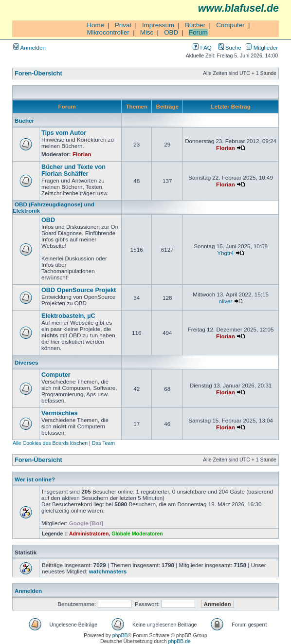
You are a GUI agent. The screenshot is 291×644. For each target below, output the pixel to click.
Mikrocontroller (108, 32)
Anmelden (29, 47)
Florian (82, 154)
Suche (230, 47)
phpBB (120, 635)
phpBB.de (180, 641)
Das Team (103, 443)
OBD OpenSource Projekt (79, 290)
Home (95, 25)
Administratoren (89, 534)
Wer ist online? (35, 479)
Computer (230, 25)
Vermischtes (60, 413)
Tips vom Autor (64, 133)
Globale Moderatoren (137, 534)
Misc (147, 32)
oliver (226, 301)
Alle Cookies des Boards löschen (50, 443)
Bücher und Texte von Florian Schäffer (73, 170)
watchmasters (108, 571)
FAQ (202, 47)
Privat (123, 25)
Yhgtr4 (225, 253)
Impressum (158, 25)
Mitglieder (262, 47)
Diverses (26, 362)
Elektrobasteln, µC (68, 316)
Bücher (195, 25)
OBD (171, 32)
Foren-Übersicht (38, 74)
